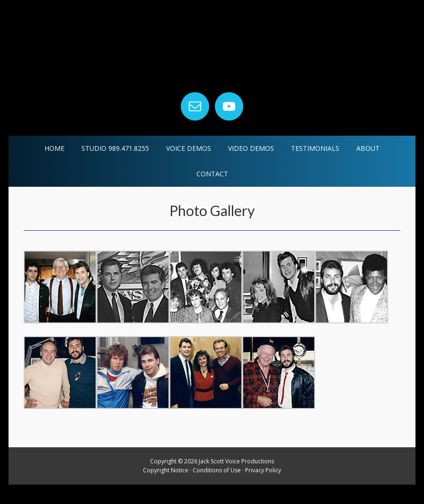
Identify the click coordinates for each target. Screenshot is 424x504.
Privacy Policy (263, 490)
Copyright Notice (166, 490)
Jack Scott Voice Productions (212, 56)
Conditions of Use (217, 490)
